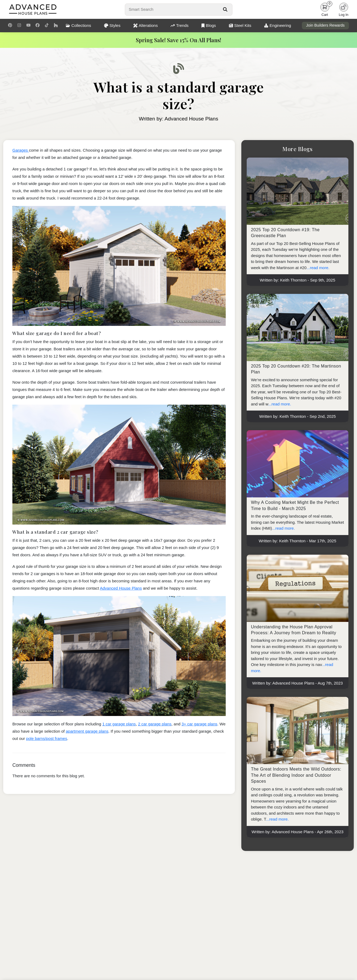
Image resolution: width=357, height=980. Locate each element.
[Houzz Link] (56, 26)
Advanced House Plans (121, 588)
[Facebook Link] (38, 26)
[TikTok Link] (47, 26)
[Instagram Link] (19, 26)
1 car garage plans (119, 724)
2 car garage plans (155, 724)
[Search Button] (225, 9)
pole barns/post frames (47, 738)
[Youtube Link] (28, 26)
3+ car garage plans (199, 724)
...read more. (318, 268)
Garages (21, 150)
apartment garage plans (87, 731)
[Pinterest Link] (10, 26)
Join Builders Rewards (325, 25)
